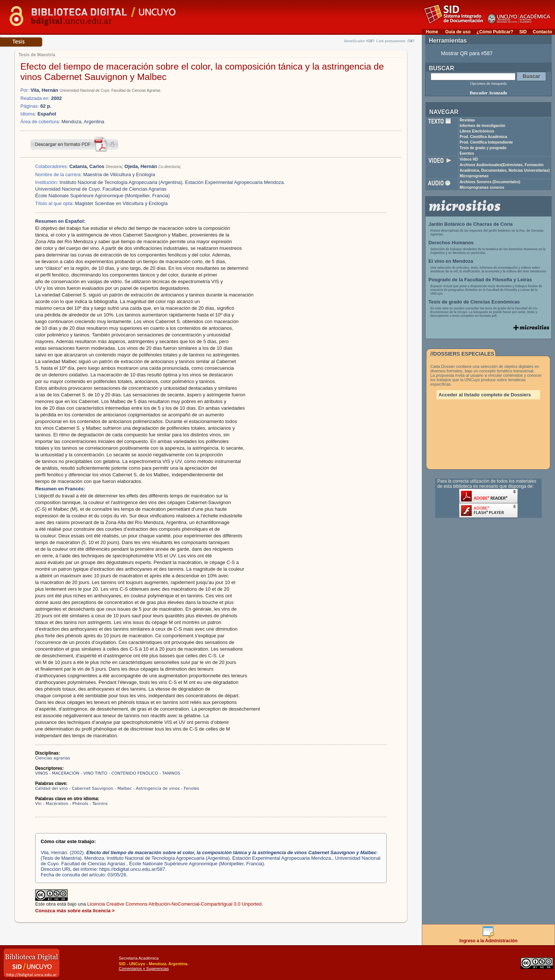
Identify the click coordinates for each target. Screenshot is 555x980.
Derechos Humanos (451, 243)
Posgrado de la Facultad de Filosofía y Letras (480, 280)
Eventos (467, 153)
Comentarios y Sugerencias (144, 969)
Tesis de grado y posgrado (483, 148)
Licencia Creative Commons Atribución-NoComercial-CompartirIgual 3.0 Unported (174, 904)
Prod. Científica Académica (483, 137)
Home (432, 32)
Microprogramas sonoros (482, 187)
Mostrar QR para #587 (467, 53)
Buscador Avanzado (488, 93)
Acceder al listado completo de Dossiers (485, 395)
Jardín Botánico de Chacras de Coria (471, 224)
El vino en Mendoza (451, 261)
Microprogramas (474, 176)
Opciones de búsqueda (489, 83)
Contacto (542, 32)
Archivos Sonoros (490, 182)
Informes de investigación (482, 126)
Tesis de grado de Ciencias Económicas (474, 302)
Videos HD (469, 159)
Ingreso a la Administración (489, 939)
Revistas (467, 120)
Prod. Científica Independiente (486, 142)
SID (523, 32)
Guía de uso (458, 32)
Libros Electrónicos (477, 131)
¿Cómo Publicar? (495, 32)
